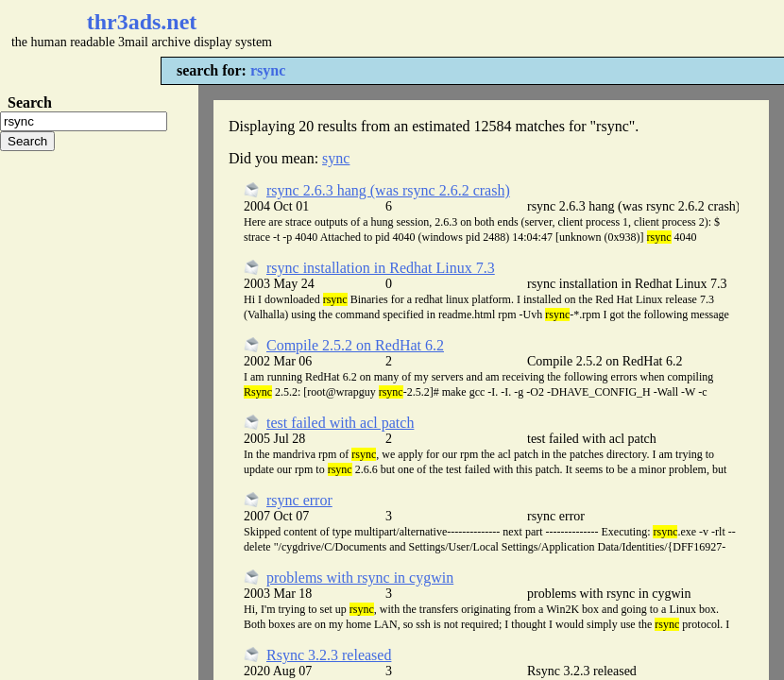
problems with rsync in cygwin (360, 578)
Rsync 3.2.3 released (329, 655)
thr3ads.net (142, 22)
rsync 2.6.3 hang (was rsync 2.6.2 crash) (388, 190)
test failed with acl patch (340, 423)
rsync (268, 70)
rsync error (299, 500)
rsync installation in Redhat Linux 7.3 (381, 268)
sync (336, 158)
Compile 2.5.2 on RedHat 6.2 (355, 345)
